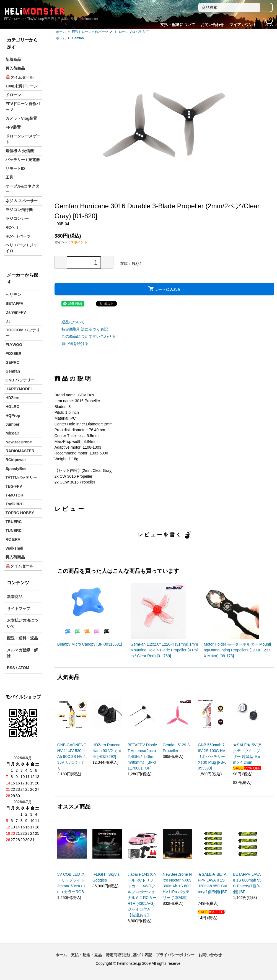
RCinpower (16, 460)
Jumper (13, 424)
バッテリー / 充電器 (23, 160)
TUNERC (14, 531)
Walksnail (14, 548)
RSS (11, 668)
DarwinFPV (16, 312)
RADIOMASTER (20, 451)
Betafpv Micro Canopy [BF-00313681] (90, 644)
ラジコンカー (17, 219)
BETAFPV (14, 303)
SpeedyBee (16, 469)
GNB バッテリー (20, 380)
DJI (9, 321)
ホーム (61, 32)
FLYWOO (14, 345)
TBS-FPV (14, 486)
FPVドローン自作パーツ (90, 32)
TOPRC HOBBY (20, 513)
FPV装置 (13, 127)
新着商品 (13, 59)
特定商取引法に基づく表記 (85, 329)
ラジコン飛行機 (19, 210)
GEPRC (12, 362)
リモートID (15, 168)
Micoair (12, 433)
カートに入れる (164, 289)
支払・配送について (178, 25)
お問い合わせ (212, 25)
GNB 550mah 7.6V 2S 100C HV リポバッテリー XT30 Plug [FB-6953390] (212, 757)
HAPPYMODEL (19, 389)
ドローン (13, 95)
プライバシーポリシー (175, 955)
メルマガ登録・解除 (22, 653)
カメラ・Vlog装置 (21, 118)
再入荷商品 (15, 68)
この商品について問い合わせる (89, 336)
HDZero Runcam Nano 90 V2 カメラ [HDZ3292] (107, 751)
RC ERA (13, 539)
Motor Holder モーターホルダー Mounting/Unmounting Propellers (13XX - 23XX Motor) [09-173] (237, 650)
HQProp (13, 415)
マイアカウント (243, 25)
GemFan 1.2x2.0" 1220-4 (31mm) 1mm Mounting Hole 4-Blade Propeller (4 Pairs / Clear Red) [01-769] (164, 650)
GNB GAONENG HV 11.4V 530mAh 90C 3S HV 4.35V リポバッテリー (72, 757)
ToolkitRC (15, 504)
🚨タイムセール (20, 77)
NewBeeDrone (19, 442)
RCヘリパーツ (18, 236)
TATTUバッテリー (21, 477)
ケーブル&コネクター (22, 189)
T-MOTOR (14, 495)
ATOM (24, 668)
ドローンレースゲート (23, 139)
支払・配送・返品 (86, 955)
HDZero (13, 398)
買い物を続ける (75, 344)
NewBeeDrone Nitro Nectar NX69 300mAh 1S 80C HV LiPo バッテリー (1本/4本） (177, 886)
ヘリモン (13, 295)
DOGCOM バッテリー (23, 333)
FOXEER (14, 353)
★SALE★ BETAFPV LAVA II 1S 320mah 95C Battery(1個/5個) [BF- (213, 886)
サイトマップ (19, 609)
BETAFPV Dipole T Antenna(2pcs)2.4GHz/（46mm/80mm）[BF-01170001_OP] (142, 757)
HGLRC (12, 407)
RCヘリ (12, 227)
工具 (9, 177)
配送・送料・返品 (22, 638)
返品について (73, 322)
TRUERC (14, 522)
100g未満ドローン (22, 86)
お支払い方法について (22, 623)
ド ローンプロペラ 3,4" (131, 32)
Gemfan (78, 38)
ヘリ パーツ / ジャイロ (21, 248)
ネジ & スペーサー (22, 201)
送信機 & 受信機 (20, 151)
